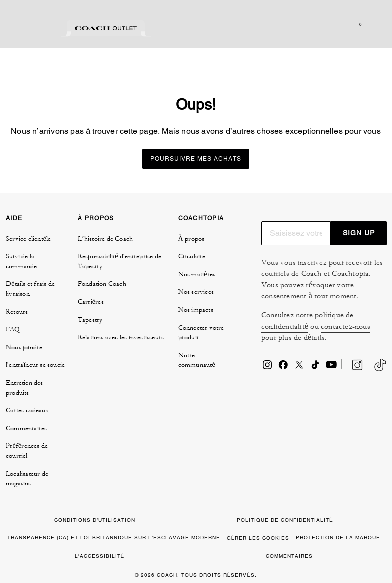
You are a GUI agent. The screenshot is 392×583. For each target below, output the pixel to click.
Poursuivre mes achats (196, 159)
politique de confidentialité (308, 321)
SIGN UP (359, 233)
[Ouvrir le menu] (374, 24)
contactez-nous (346, 327)
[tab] (32, 28)
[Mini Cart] (360, 24)
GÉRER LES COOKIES (258, 538)
